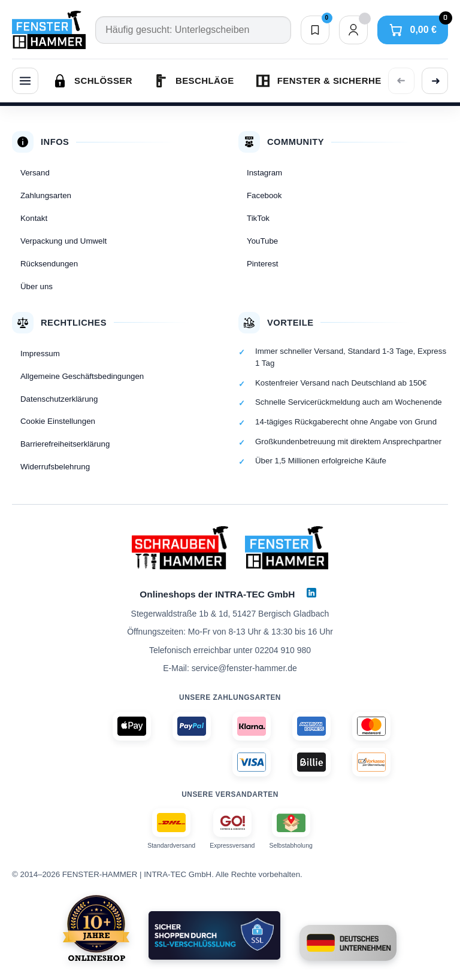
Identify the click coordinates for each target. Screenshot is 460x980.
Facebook (264, 195)
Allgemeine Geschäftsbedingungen (82, 376)
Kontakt (34, 218)
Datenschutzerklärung (59, 399)
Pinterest (262, 264)
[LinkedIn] (311, 593)
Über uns (37, 286)
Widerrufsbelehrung (55, 467)
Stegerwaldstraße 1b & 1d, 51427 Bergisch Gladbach (230, 614)
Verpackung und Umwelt (63, 241)
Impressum (40, 354)
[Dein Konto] (353, 30)
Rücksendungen (49, 264)
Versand (35, 173)
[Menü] (25, 81)
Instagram (264, 173)
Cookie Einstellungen (58, 421)
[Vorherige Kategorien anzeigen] (401, 81)
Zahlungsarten (46, 195)
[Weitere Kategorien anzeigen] (435, 81)
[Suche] (193, 30)
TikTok (258, 218)
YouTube (262, 241)
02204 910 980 (283, 650)
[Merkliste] (315, 30)
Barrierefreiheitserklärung (65, 444)
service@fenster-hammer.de (244, 668)
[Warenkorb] (413, 30)
